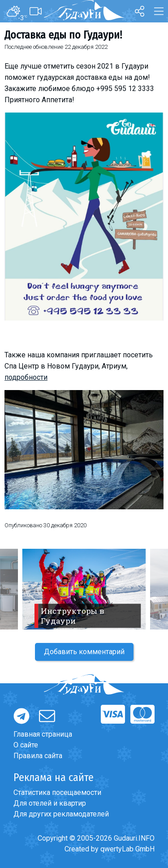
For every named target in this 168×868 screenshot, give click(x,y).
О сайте (26, 745)
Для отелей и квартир (50, 803)
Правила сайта (38, 756)
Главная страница (43, 734)
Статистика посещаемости (57, 792)
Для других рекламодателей (61, 814)
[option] (84, 589)
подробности (26, 377)
